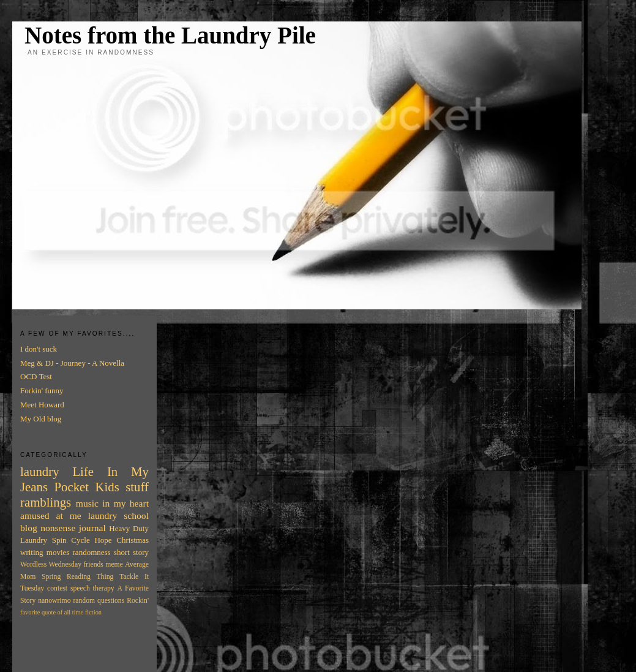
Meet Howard (42, 405)
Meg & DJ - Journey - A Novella (72, 363)
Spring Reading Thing (77, 577)
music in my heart (112, 503)
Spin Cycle (71, 540)
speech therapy (92, 588)
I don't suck (39, 349)
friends (93, 564)
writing (32, 552)
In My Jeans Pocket (84, 479)
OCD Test (36, 376)
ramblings (46, 502)
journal (92, 528)
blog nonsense (48, 528)
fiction (93, 612)
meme (114, 564)
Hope (103, 540)
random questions (99, 601)
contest (57, 588)
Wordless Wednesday (51, 564)
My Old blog (41, 419)
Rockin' (138, 601)
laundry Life (57, 471)
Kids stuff (122, 487)
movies (58, 552)
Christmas (133, 540)
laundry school (118, 515)
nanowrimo (54, 601)
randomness (92, 552)
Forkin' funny (42, 391)
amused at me (51, 515)
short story (131, 552)
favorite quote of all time (52, 612)
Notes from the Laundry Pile (170, 35)
